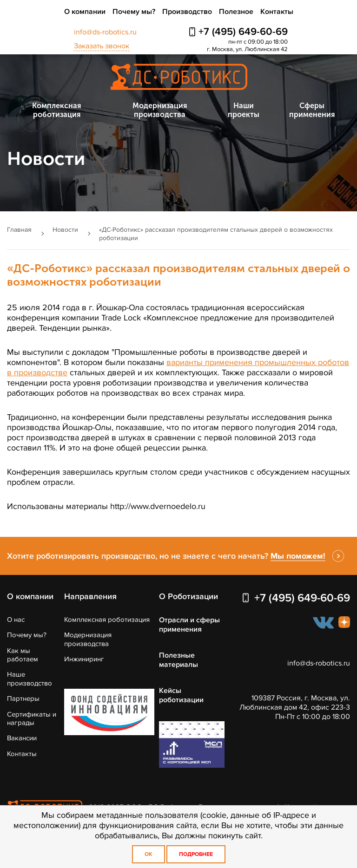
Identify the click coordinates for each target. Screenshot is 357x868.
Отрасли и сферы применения (189, 625)
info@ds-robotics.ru (105, 32)
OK (149, 854)
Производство (187, 12)
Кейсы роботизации (181, 695)
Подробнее (196, 854)
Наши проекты (244, 110)
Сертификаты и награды (32, 718)
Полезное (236, 12)
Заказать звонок (102, 46)
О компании (85, 12)
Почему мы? (134, 12)
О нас (16, 620)
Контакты (277, 12)
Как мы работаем (23, 655)
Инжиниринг (84, 659)
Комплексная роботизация (56, 110)
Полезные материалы (178, 660)
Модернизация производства (160, 110)
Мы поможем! (298, 556)
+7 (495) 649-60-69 (243, 32)
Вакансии (22, 738)
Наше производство (30, 679)
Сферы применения (312, 110)
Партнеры (23, 698)
